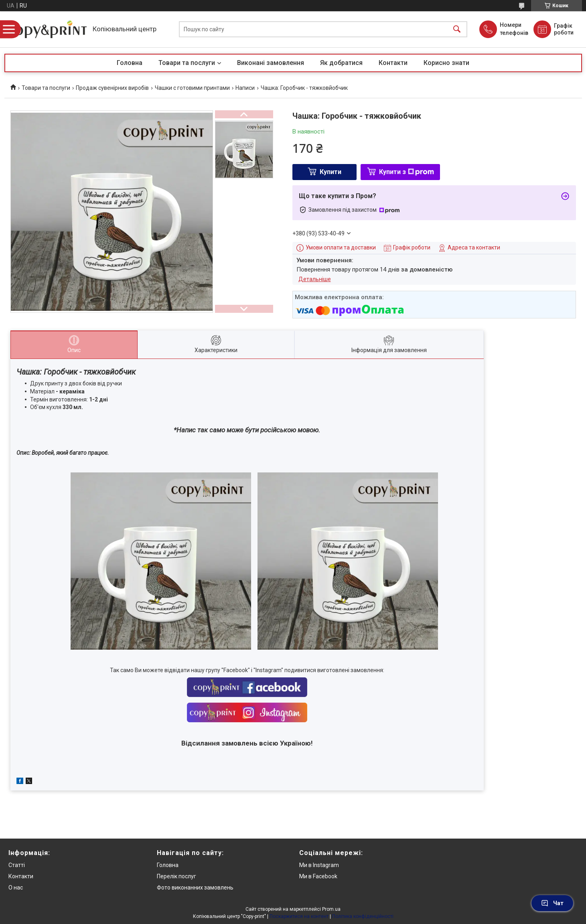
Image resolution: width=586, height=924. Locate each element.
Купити (331, 172)
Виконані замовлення (271, 63)
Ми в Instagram (319, 865)
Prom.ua (331, 909)
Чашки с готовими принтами (192, 88)
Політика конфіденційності (363, 916)
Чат (552, 903)
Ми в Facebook (318, 876)
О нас (16, 888)
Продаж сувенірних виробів (112, 88)
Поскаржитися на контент (299, 916)
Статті (17, 865)
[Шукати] (457, 29)
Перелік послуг (176, 876)
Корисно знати (446, 63)
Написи (245, 88)
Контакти (393, 63)
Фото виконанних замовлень (195, 888)
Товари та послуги (187, 63)
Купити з (407, 172)
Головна (130, 63)
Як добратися (341, 63)
